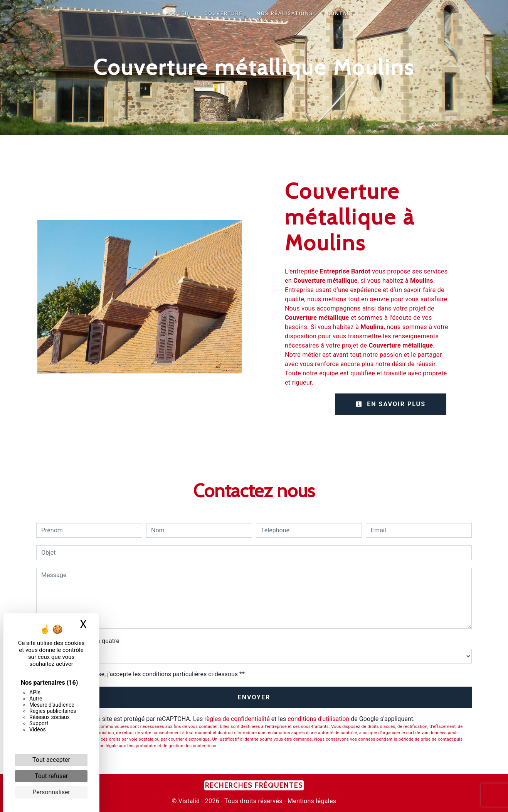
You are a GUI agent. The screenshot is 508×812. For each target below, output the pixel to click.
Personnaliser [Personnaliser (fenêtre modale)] (51, 792)
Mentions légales (311, 801)
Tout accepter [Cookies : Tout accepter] (51, 760)
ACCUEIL (178, 13)
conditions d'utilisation (318, 719)
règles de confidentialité (237, 719)
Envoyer (254, 697)
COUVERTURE (223, 13)
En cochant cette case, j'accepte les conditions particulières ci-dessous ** (144, 674)
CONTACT (341, 13)
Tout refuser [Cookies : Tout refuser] (51, 776)
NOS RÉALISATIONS (285, 13)
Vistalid (189, 801)
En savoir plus (391, 404)
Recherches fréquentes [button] (254, 785)
